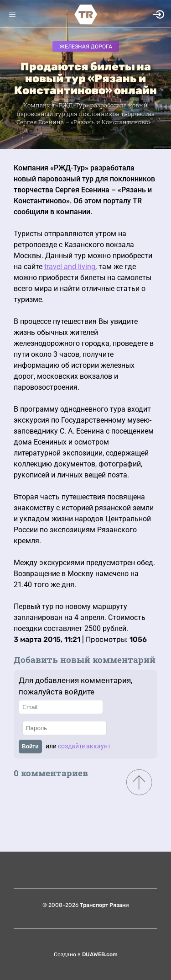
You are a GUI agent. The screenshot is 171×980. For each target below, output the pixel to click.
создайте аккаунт (84, 746)
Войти (30, 747)
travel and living (70, 267)
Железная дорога (86, 47)
